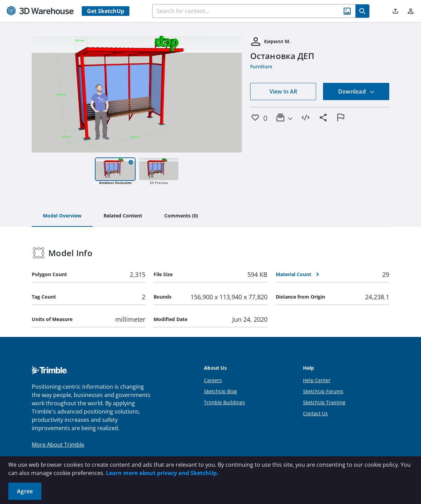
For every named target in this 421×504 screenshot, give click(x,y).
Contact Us (315, 413)
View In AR (283, 91)
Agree (25, 491)
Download (356, 91)
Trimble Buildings (224, 402)
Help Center (317, 380)
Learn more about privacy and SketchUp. (162, 473)
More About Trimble (58, 445)
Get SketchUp (106, 11)
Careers (213, 380)
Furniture (261, 66)
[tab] (62, 216)
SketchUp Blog (221, 391)
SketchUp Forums (323, 391)
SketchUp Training (324, 402)
